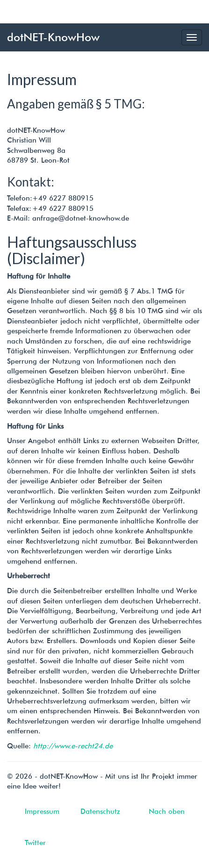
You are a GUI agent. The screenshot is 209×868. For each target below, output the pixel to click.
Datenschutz (100, 811)
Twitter (35, 843)
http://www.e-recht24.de (73, 746)
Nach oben (167, 811)
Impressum (42, 811)
